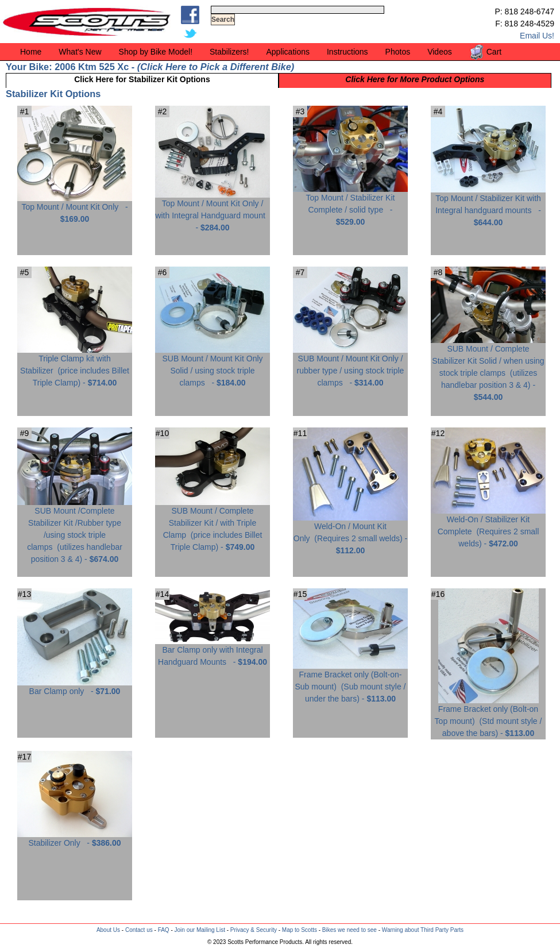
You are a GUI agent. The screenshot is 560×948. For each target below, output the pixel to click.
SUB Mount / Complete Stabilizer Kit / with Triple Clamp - (213, 525)
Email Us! (537, 36)
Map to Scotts (300, 930)
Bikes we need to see (349, 930)
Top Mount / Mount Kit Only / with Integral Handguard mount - (213, 211)
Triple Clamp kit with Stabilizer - (75, 366)
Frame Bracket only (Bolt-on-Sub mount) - (350, 682)
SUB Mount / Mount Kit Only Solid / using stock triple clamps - (213, 366)
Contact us (139, 930)
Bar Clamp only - (75, 687)
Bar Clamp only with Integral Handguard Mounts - (213, 652)
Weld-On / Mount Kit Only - (350, 534)
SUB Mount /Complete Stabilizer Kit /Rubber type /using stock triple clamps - (75, 531)
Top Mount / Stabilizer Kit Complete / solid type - (350, 205)
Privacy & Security (254, 930)
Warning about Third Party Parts (423, 930)
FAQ (164, 930)
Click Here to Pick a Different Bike (215, 67)
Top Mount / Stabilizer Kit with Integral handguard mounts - (488, 206)
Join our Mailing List (200, 930)
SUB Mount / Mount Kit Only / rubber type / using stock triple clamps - (350, 366)
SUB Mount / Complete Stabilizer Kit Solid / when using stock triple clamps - (488, 369)
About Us (108, 930)
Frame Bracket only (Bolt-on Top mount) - (488, 717)
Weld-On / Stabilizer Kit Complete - (488, 527)
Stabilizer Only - (75, 839)
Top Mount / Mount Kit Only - (75, 209)
